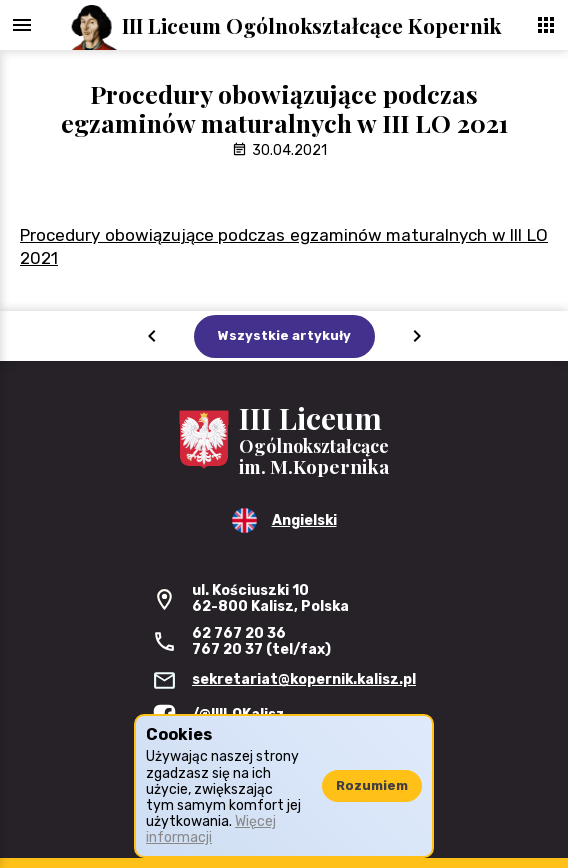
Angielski (304, 520)
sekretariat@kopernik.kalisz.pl (304, 679)
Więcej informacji (211, 829)
